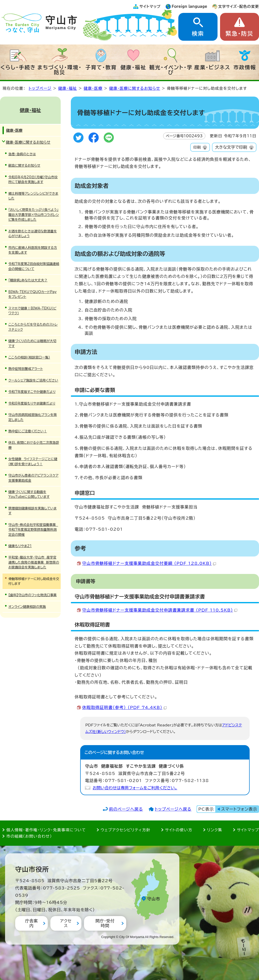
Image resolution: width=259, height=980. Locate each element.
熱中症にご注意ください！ (28, 431)
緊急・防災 (240, 34)
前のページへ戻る (126, 809)
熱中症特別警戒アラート (26, 369)
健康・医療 (93, 88)
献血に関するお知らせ (24, 165)
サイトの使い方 (179, 830)
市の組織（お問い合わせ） (29, 836)
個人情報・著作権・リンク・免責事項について (46, 830)
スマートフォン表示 (239, 809)
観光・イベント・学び (171, 70)
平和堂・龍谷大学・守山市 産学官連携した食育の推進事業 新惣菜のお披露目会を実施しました (34, 562)
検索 (198, 34)
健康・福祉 (133, 67)
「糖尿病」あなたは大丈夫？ (28, 280)
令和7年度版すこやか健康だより (32, 392)
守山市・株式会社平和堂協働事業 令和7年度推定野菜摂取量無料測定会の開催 (33, 530)
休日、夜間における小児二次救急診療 (34, 445)
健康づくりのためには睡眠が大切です (32, 343)
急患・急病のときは (22, 154)
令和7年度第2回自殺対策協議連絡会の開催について (34, 266)
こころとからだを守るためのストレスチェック (33, 327)
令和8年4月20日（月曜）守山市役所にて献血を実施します (33, 180)
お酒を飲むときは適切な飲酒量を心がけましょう (33, 234)
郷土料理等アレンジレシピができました (33, 196)
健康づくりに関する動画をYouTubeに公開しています (29, 494)
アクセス (66, 923)
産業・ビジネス (212, 67)
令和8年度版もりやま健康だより (32, 403)
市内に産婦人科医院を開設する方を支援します (33, 250)
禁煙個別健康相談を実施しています (33, 511)
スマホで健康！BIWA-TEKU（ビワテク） (32, 311)
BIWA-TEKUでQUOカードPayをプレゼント (33, 294)
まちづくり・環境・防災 (60, 70)
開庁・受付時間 (105, 923)
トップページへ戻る (173, 809)
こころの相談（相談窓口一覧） (29, 357)
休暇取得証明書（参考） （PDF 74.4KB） (124, 707)
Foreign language (190, 6)
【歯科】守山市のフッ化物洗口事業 (33, 595)
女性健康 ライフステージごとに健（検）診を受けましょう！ (33, 461)
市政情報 (245, 67)
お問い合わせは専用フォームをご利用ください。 (135, 788)
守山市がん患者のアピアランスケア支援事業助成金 (33, 478)
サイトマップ (150, 6)
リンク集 (215, 830)
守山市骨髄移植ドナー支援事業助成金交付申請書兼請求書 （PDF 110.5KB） (160, 610)
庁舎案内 (31, 923)
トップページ (40, 88)
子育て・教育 (101, 67)
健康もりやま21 (20, 546)
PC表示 (206, 809)
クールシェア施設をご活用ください (33, 380)
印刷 (197, 147)
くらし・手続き (18, 67)
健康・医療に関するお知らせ (135, 88)
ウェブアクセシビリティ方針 (126, 830)
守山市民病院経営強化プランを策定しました (33, 417)
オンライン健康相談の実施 (27, 607)
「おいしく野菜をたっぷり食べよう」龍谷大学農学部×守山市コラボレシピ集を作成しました (34, 215)
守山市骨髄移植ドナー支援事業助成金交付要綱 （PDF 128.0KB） (149, 563)
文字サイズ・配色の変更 (239, 6)
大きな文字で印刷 (231, 147)
